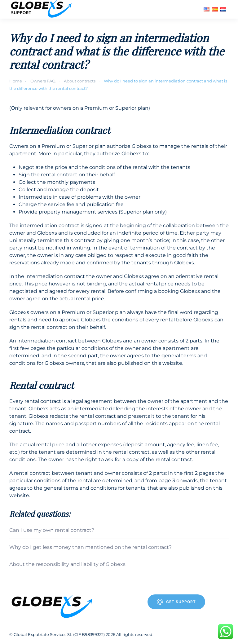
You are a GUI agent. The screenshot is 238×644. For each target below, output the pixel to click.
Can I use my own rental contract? (52, 530)
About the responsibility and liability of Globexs (67, 564)
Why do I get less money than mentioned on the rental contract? (90, 547)
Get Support (176, 602)
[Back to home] (42, 9)
